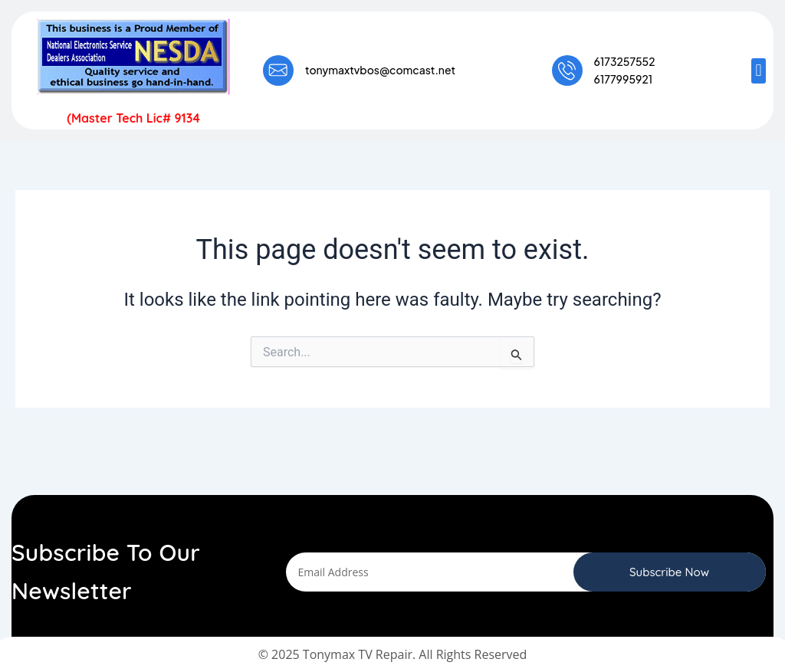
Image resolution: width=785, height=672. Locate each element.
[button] (759, 71)
